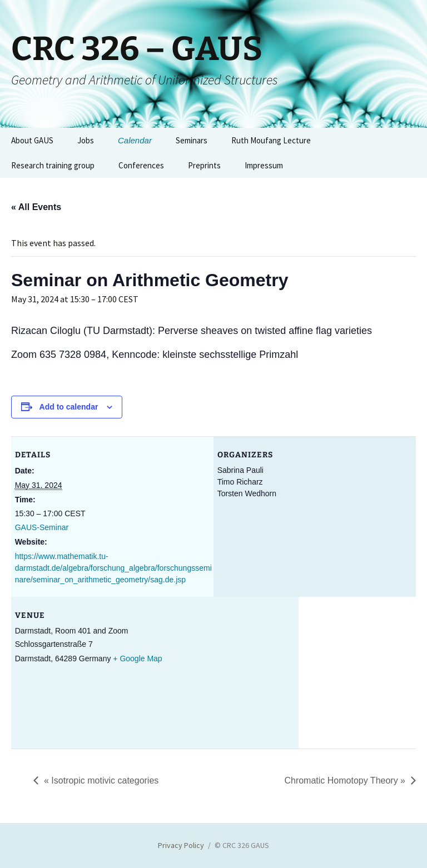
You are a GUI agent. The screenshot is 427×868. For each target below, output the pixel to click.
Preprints (204, 165)
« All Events (36, 207)
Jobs (86, 140)
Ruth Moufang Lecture (271, 140)
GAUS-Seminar (42, 527)
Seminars (192, 140)
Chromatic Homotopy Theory (345, 780)
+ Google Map (137, 659)
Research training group (53, 165)
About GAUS (32, 140)
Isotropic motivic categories (101, 780)
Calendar (135, 140)
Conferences (141, 165)
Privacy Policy (181, 845)
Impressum (264, 165)
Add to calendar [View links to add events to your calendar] (69, 407)
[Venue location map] (357, 673)
